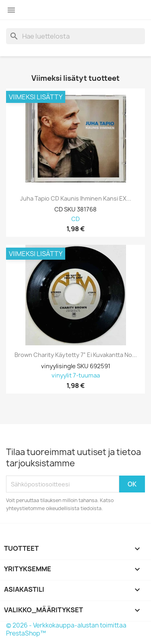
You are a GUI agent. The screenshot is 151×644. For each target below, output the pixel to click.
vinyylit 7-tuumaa (76, 376)
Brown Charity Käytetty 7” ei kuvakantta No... (76, 355)
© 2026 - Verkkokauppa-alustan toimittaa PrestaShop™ (66, 629)
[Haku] (75, 36)
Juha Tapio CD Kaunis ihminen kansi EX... (76, 199)
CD (75, 219)
